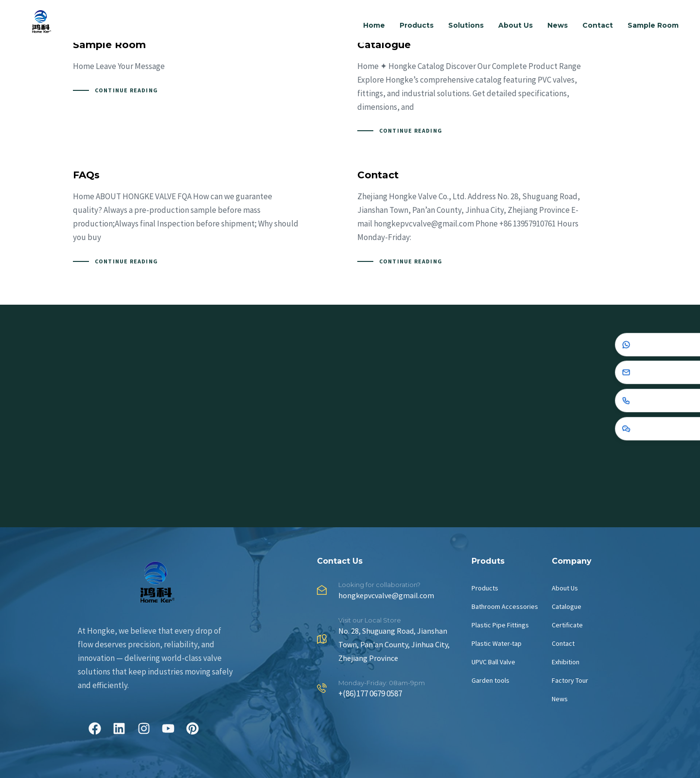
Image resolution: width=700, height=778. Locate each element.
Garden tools (490, 680)
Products (417, 25)
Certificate (567, 625)
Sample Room (653, 25)
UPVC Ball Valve (493, 662)
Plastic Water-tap (497, 643)
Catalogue (567, 606)
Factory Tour (570, 680)
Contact (598, 25)
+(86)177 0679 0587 (370, 693)
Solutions (466, 25)
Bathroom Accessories (505, 606)
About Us (516, 25)
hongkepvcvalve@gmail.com (386, 595)
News (558, 25)
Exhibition (566, 662)
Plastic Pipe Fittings (500, 625)
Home (374, 25)
